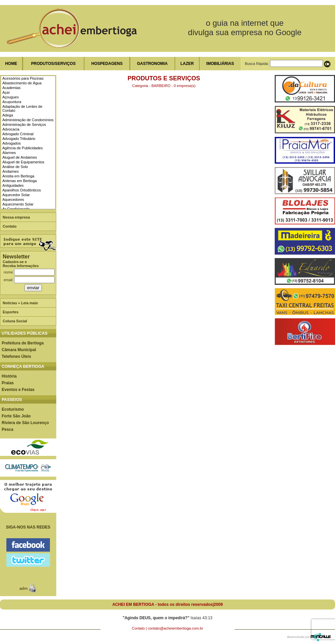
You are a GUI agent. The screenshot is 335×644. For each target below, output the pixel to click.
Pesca (8, 429)
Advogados (12, 143)
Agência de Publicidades (22, 148)
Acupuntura (12, 102)
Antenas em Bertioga (20, 181)
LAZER (187, 64)
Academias (11, 88)
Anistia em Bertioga (18, 176)
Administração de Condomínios (28, 120)
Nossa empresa (16, 217)
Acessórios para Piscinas (23, 78)
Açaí (6, 92)
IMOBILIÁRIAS (220, 64)
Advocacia (11, 129)
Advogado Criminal (18, 134)
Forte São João (16, 416)
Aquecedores (13, 199)
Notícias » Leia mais (20, 303)
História (9, 376)
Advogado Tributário (19, 139)
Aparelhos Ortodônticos (22, 190)
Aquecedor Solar (16, 195)
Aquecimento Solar (18, 204)
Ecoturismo (13, 409)
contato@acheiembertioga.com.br (175, 628)
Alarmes (9, 153)
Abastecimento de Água (22, 83)
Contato (10, 226)
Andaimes (11, 171)
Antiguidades (13, 185)
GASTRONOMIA (152, 64)
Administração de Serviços (24, 125)
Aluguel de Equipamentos (23, 162)
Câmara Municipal (19, 350)
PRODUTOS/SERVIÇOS (53, 64)
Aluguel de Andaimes (20, 157)
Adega (8, 115)
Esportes (11, 312)
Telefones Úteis (16, 356)
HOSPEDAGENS (107, 64)
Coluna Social (15, 321)
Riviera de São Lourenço (25, 423)
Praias (8, 383)
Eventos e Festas (18, 390)
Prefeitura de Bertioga (23, 343)
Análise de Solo (15, 167)
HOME (11, 64)
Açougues (11, 97)
